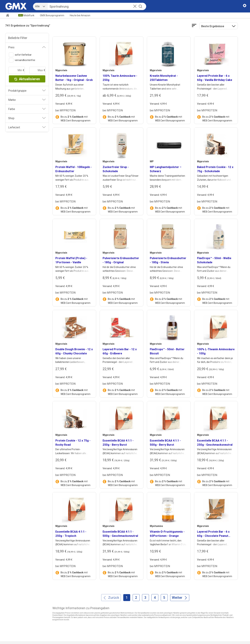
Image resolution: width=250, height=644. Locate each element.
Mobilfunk (29, 15)
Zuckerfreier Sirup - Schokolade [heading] (116, 169)
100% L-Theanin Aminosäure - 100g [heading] (216, 351)
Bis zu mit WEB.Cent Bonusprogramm (76, 119)
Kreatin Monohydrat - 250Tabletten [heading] (164, 78)
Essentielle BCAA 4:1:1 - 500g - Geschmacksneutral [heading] (120, 534)
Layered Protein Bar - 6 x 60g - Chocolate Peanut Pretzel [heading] (213, 534)
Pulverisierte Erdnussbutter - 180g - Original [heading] (121, 260)
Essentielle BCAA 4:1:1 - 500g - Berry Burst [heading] (165, 443)
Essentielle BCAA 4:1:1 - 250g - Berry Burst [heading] (118, 443)
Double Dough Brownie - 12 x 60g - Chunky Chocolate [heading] (74, 351)
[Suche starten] (140, 6)
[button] (135, 7)
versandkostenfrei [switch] (22, 60)
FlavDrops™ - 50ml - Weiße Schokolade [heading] (214, 260)
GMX (52, 15)
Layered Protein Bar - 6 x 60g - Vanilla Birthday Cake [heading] (215, 78)
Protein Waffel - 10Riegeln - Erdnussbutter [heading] (74, 169)
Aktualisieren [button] (27, 79)
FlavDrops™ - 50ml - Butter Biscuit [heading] (167, 351)
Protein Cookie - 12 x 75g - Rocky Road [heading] (73, 443)
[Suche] (93, 6)
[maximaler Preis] (37, 70)
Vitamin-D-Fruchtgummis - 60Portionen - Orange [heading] (167, 534)
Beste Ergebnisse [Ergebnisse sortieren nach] (213, 26)
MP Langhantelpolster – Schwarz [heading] (166, 169)
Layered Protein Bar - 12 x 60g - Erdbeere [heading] (120, 351)
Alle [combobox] (37, 6)
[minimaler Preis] (17, 70)
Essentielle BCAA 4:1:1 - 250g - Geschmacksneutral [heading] (215, 443)
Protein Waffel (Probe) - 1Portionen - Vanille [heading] (71, 260)
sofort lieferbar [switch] (20, 55)
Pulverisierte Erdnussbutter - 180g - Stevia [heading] (168, 260)
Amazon (80, 15)
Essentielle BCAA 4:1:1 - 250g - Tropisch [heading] (71, 534)
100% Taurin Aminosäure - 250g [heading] (120, 78)
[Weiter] (180, 598)
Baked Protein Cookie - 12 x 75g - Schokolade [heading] (215, 169)
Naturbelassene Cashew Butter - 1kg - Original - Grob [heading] (74, 78)
